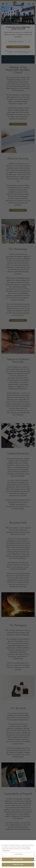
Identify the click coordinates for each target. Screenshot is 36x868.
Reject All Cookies (18, 859)
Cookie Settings (18, 854)
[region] (18, 854)
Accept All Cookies (18, 865)
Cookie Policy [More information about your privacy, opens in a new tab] (6, 851)
